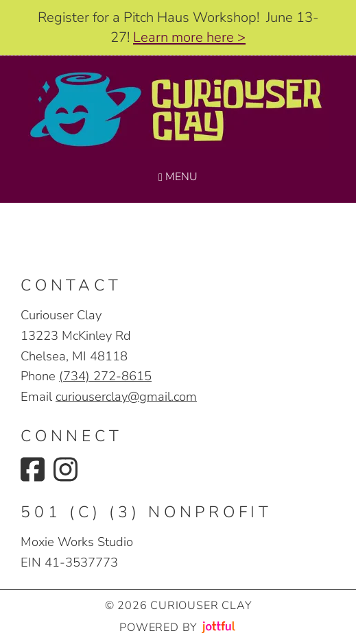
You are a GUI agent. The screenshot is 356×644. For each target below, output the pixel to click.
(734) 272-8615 (105, 376)
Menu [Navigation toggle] (178, 177)
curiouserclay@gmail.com (126, 396)
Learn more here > (189, 37)
